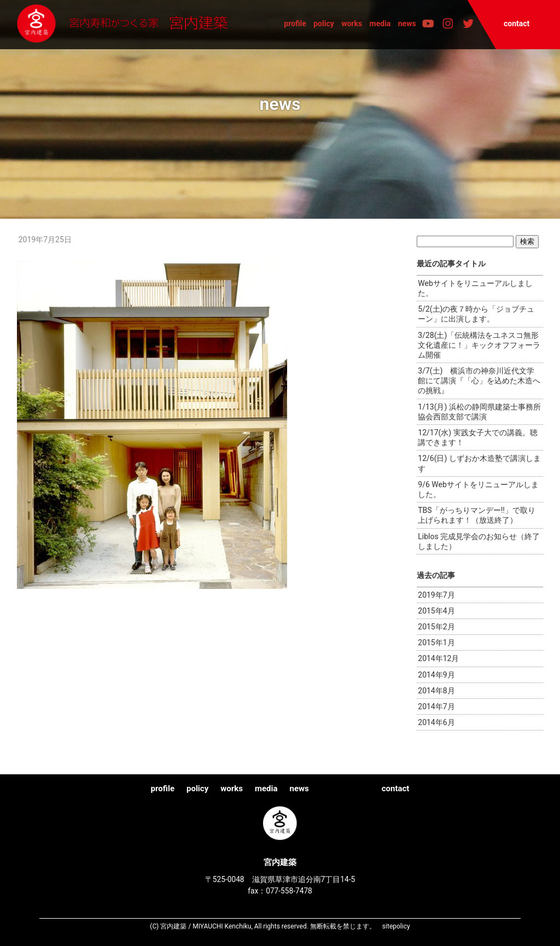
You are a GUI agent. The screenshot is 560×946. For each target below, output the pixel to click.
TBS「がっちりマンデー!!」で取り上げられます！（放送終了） (477, 515)
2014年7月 (436, 706)
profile (295, 24)
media (380, 24)
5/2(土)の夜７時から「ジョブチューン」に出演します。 (476, 314)
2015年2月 (436, 627)
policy (324, 24)
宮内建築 (127, 24)
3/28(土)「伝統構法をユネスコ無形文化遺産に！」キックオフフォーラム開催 (479, 345)
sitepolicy (396, 926)
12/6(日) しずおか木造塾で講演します (479, 463)
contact (517, 24)
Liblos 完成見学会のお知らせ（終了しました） (479, 541)
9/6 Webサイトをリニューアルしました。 (478, 489)
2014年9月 (436, 675)
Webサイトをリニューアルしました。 (475, 288)
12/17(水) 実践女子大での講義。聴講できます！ (477, 437)
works (352, 24)
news (407, 24)
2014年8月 (436, 691)
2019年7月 (436, 595)
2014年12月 (438, 658)
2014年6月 (436, 722)
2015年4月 (436, 611)
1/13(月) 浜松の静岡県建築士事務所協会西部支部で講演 (479, 412)
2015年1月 (436, 643)
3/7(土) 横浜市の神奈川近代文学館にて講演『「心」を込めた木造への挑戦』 (479, 381)
